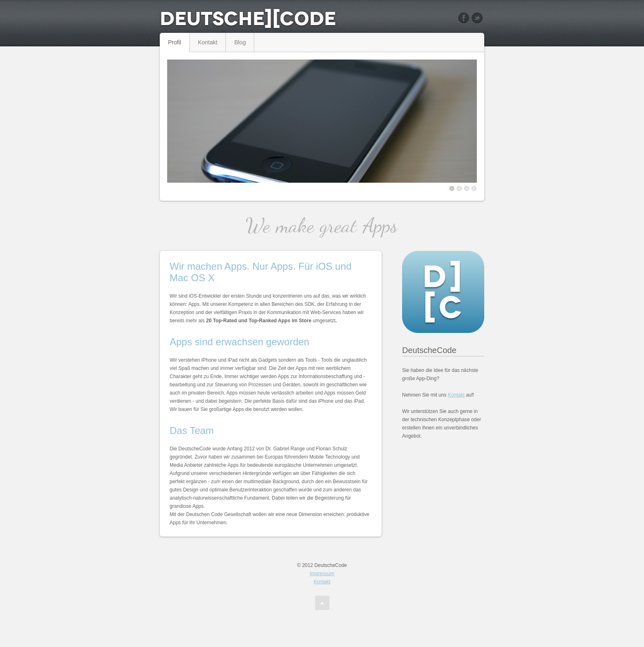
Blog (240, 42)
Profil (175, 42)
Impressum (322, 574)
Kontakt (208, 42)
